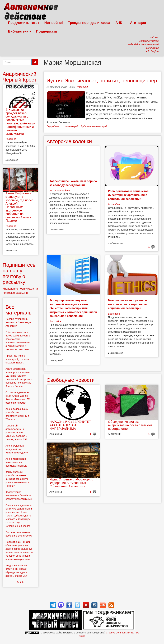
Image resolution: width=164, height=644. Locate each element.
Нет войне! (54, 23)
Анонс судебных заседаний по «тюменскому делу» (17, 449)
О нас (82, 636)
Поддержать (47, 31)
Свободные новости (71, 380)
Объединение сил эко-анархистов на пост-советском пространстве (130, 425)
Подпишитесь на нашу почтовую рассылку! (19, 273)
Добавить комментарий (94, 126)
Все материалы (19, 310)
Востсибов (114, 204)
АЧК (120, 23)
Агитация (138, 23)
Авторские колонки (69, 141)
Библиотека (19, 31)
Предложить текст (24, 23)
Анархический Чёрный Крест (20, 77)
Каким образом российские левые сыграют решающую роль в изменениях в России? (17, 479)
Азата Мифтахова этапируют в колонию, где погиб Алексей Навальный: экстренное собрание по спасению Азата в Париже (19, 207)
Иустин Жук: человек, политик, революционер (102, 81)
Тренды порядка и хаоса (89, 23)
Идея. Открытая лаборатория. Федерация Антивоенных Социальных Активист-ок (71, 483)
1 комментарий (70, 126)
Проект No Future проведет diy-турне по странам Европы (18, 359)
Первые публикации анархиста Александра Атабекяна (18, 322)
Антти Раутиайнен (60, 191)
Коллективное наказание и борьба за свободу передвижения (19, 496)
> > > (20, 582)
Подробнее (53, 126)
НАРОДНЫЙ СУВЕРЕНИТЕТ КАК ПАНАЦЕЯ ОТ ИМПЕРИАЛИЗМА (70, 425)
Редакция (82, 87)
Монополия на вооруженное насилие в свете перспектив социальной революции (127, 304)
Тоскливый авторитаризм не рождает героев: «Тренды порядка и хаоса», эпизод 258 (16, 433)
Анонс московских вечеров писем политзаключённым (17, 462)
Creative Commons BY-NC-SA (122, 633)
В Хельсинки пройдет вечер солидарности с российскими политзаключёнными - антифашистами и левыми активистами (20, 122)
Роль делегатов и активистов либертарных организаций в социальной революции (128, 195)
